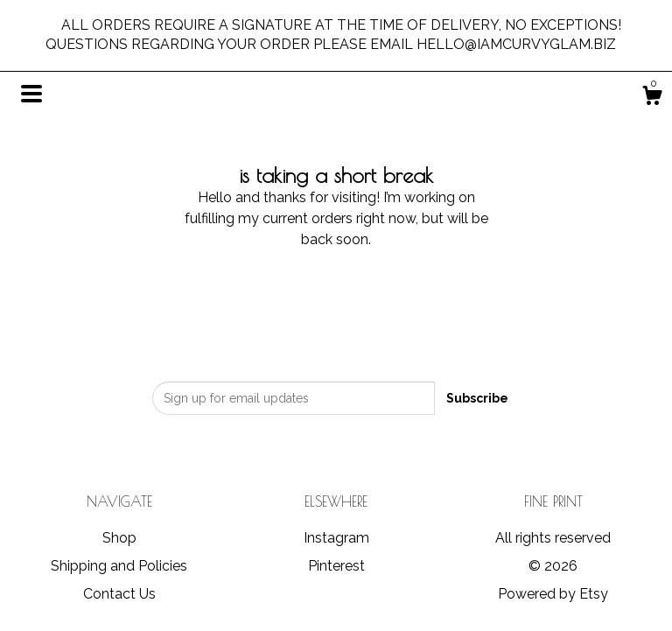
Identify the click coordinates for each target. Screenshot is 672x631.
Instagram (336, 538)
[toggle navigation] (31, 94)
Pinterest (336, 566)
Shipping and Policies (119, 566)
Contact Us (119, 594)
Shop (119, 538)
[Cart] (652, 98)
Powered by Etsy (553, 594)
